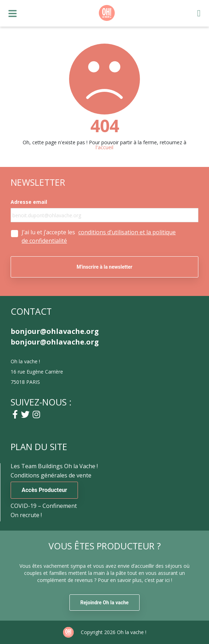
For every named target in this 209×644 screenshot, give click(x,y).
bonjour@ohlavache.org (55, 331)
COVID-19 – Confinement (44, 506)
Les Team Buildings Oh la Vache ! (54, 466)
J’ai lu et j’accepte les (99, 236)
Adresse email (29, 202)
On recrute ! (26, 515)
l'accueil (104, 147)
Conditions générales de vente (51, 475)
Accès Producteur (44, 490)
